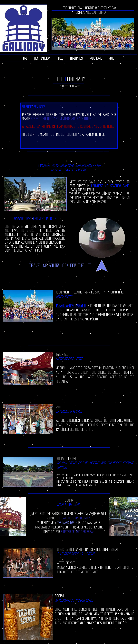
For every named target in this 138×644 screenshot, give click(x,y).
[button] (76, 58)
